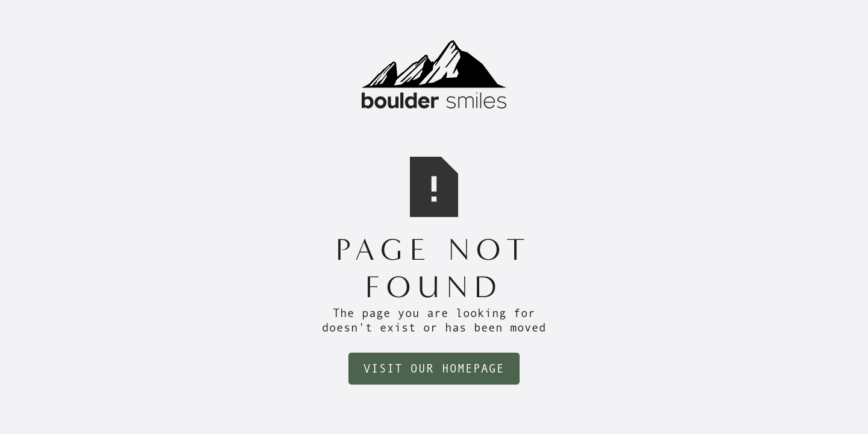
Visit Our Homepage (434, 368)
